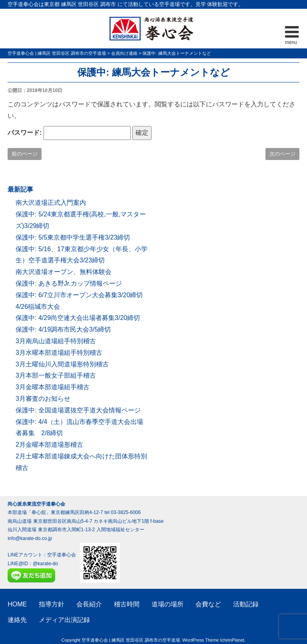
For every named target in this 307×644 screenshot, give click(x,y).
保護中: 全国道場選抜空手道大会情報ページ (78, 410)
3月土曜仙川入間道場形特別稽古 (62, 364)
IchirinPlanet (232, 640)
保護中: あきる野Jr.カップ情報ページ (69, 283)
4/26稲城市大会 (38, 307)
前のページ (25, 154)
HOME (17, 604)
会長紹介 (89, 604)
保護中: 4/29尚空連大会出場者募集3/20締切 (78, 318)
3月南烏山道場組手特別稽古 (56, 341)
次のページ (282, 154)
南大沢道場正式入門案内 (51, 203)
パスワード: (69, 133)
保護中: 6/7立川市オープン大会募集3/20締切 (79, 295)
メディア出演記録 (64, 620)
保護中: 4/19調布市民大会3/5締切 (63, 329)
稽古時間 (127, 604)
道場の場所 (167, 604)
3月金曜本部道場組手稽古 (53, 387)
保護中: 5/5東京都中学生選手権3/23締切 (73, 237)
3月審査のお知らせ (43, 399)
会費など (208, 604)
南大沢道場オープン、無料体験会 (64, 272)
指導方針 (52, 604)
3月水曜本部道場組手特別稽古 (59, 353)
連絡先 (17, 620)
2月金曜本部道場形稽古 (49, 445)
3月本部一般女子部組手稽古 (56, 375)
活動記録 (246, 604)
